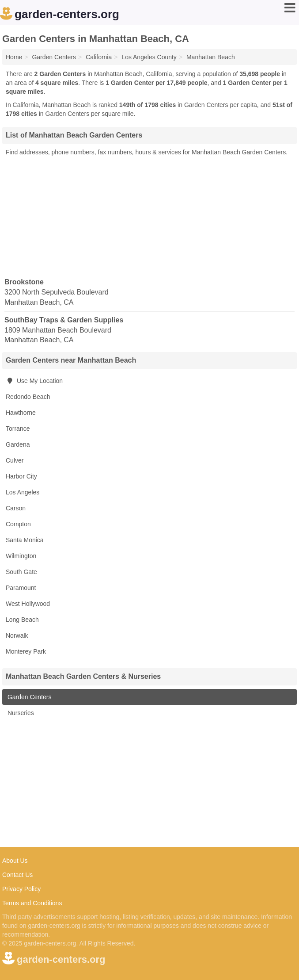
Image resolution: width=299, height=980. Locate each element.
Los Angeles (23, 492)
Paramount (21, 588)
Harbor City (21, 476)
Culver (15, 460)
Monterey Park (26, 651)
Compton (18, 524)
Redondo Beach (28, 397)
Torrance (18, 429)
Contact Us (17, 875)
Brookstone (24, 282)
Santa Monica (25, 540)
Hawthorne (21, 413)
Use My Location (34, 381)
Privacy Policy (21, 889)
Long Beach (22, 620)
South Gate (21, 572)
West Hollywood (28, 604)
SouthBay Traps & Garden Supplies (64, 320)
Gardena (18, 444)
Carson (16, 508)
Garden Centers (29, 697)
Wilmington (21, 556)
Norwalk (17, 635)
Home (14, 57)
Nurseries (20, 713)
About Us (15, 861)
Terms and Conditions (32, 903)
